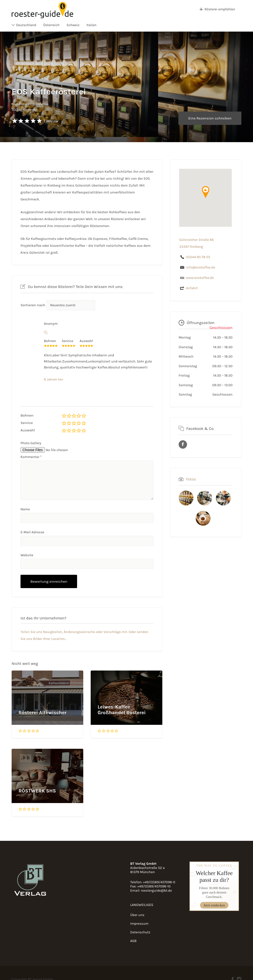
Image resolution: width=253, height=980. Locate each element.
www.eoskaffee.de (200, 278)
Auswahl (28, 430)
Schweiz (73, 25)
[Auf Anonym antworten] (46, 333)
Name (25, 509)
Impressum (139, 924)
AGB (133, 941)
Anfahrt (192, 288)
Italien (92, 25)
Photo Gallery (31, 443)
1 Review (51, 121)
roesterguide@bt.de (156, 891)
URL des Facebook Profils (183, 444)
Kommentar (31, 457)
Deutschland (26, 25)
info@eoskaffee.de (201, 267)
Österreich (51, 25)
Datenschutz (140, 932)
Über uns (137, 915)
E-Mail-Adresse (32, 532)
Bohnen (27, 415)
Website (27, 555)
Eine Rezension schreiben (210, 118)
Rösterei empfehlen (220, 9)
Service (27, 423)
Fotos (191, 479)
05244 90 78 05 (198, 257)
